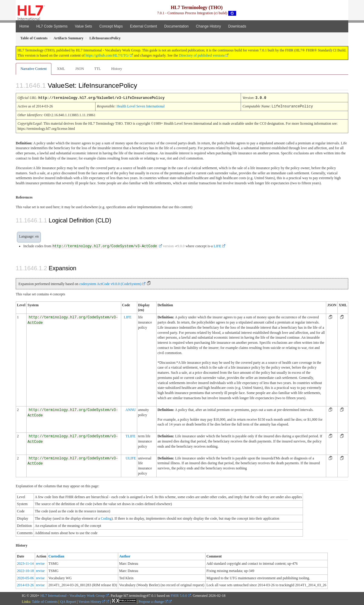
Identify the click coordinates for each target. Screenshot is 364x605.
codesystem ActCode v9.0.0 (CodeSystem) (110, 283)
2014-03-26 (25, 584)
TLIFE (130, 436)
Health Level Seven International (141, 106)
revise (40, 563)
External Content (143, 26)
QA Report (68, 601)
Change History (208, 26)
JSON (80, 69)
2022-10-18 (25, 570)
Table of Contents (45, 601)
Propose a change (153, 601)
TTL (98, 69)
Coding (106, 518)
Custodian (56, 556)
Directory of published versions (202, 55)
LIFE (218, 245)
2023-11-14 (25, 563)
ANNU (131, 409)
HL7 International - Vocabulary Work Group (73, 595)
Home (24, 26)
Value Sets (83, 26)
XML (61, 69)
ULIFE (131, 458)
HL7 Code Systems (52, 26)
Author (125, 556)
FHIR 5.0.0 (179, 595)
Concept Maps (111, 26)
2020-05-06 (25, 577)
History (117, 69)
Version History (92, 601)
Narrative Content (34, 69)
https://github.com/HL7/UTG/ (107, 55)
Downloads (237, 26)
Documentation (176, 26)
